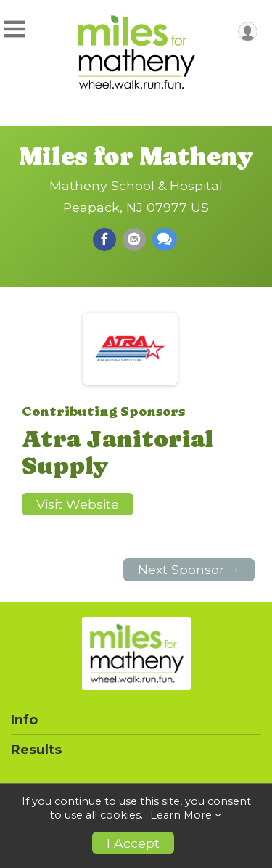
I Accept (133, 843)
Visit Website (78, 504)
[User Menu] (248, 32)
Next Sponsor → (189, 569)
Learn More (181, 815)
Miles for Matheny (136, 156)
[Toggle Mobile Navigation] (15, 29)
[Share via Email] (134, 239)
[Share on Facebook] (104, 239)
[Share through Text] (165, 239)
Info (24, 720)
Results (36, 750)
